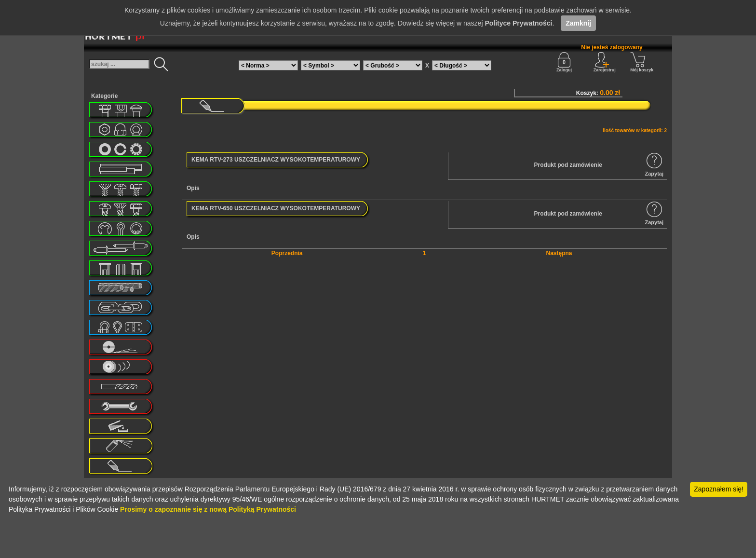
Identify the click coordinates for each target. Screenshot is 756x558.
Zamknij (578, 23)
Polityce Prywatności (518, 23)
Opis (193, 188)
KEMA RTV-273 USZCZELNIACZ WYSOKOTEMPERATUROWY (276, 160)
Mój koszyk (642, 62)
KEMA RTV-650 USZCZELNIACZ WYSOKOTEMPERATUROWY (276, 208)
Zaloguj (564, 62)
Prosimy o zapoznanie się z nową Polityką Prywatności (208, 509)
